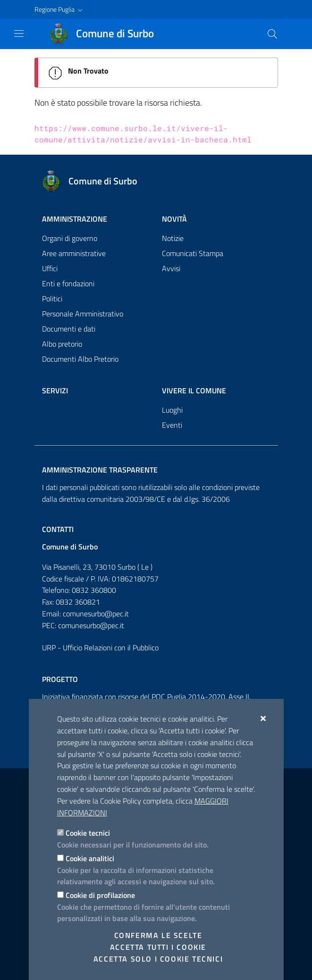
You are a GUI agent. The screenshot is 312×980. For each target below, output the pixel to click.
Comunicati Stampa (193, 253)
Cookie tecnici (88, 833)
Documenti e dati (69, 329)
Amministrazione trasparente (100, 470)
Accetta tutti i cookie (158, 947)
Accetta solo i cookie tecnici (158, 959)
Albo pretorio (62, 344)
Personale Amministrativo (83, 314)
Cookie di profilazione (100, 895)
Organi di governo (70, 238)
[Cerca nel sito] (272, 34)
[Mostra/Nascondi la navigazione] (19, 33)
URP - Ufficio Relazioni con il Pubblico (100, 648)
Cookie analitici (90, 858)
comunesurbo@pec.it (96, 614)
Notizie (173, 238)
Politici (52, 299)
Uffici (50, 268)
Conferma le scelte (158, 935)
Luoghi (172, 410)
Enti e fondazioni (68, 283)
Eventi (172, 425)
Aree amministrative (74, 253)
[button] (59, 9)
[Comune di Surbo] (107, 34)
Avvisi (171, 268)
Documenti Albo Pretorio (80, 359)
